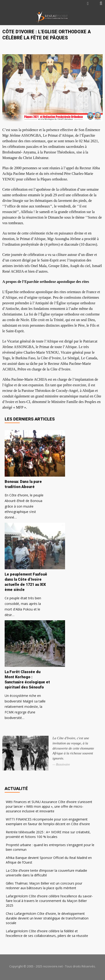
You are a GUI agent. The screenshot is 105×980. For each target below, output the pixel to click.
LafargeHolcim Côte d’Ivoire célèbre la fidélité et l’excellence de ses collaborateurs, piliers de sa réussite (47, 933)
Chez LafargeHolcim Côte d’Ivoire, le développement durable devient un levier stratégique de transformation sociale (47, 918)
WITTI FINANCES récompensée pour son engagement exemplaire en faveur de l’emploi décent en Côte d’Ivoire (48, 822)
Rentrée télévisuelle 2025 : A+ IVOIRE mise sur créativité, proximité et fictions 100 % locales (48, 834)
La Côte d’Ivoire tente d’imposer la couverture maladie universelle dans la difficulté (46, 873)
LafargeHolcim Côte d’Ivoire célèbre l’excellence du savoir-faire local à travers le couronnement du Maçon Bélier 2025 (49, 901)
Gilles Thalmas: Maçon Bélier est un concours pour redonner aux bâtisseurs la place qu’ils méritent (44, 886)
